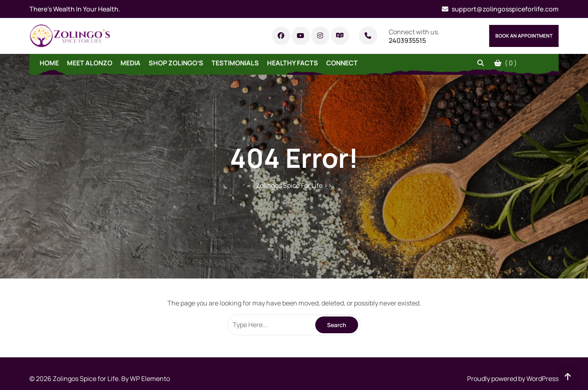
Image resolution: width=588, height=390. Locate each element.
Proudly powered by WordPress (513, 379)
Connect (342, 63)
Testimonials (235, 63)
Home (49, 63)
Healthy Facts (293, 63)
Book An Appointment (524, 36)
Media (130, 63)
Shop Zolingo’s (176, 63)
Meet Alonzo (90, 63)
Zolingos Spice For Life (289, 185)
